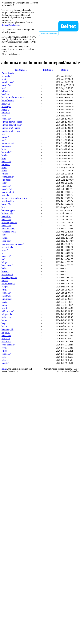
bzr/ (3, 207)
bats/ (4, 88)
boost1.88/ (6, 293)
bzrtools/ (5, 195)
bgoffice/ (5, 308)
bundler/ (5, 94)
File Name (20, 70)
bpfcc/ (4, 268)
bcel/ (4, 149)
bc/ (3, 253)
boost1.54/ (6, 85)
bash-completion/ (9, 278)
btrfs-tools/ (6, 180)
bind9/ (4, 351)
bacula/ (5, 238)
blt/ (3, 259)
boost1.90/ (6, 354)
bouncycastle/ (8, 177)
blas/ (4, 140)
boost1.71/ (6, 220)
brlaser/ (5, 360)
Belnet (4, 369)
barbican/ (6, 339)
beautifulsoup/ (8, 100)
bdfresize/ (6, 91)
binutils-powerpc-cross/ (12, 122)
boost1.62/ (6, 186)
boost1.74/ (6, 226)
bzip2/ (4, 302)
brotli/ (4, 348)
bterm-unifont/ (8, 192)
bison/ (4, 320)
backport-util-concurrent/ (13, 97)
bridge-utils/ (7, 314)
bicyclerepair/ (8, 82)
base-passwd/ (7, 274)
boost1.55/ (6, 119)
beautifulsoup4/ (8, 284)
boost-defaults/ (8, 345)
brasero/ (5, 137)
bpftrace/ (5, 305)
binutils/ (5, 363)
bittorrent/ (6, 113)
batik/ (4, 168)
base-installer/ (8, 201)
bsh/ (3, 134)
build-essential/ (8, 229)
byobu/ (5, 250)
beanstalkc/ (6, 76)
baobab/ (5, 271)
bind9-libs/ (6, 216)
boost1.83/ (6, 336)
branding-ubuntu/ (9, 223)
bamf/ (4, 171)
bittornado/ (6, 146)
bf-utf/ (4, 79)
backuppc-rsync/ (9, 232)
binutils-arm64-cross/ (11, 128)
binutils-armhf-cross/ (11, 131)
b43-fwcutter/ (8, 311)
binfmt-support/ (8, 210)
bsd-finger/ (6, 107)
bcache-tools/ (7, 247)
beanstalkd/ (7, 152)
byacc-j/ (5, 110)
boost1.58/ (6, 161)
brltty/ (4, 262)
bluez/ (4, 290)
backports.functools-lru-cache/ (15, 198)
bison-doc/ (6, 241)
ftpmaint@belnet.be (10, 25)
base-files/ (6, 342)
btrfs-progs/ (7, 299)
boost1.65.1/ (7, 189)
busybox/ (6, 332)
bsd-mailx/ (6, 317)
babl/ (4, 158)
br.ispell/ (5, 287)
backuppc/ (6, 326)
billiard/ (5, 174)
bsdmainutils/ (7, 213)
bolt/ (4, 235)
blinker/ (5, 281)
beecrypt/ (6, 103)
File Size (47, 70)
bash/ (4, 357)
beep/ (4, 116)
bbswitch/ (6, 165)
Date (64, 70)
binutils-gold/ (7, 329)
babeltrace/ (6, 296)
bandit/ (5, 155)
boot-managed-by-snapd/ (13, 244)
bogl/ (4, 323)
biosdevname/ (8, 143)
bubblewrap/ (7, 265)
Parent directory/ (9, 73)
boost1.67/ (6, 204)
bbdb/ (4, 183)
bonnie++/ (6, 256)
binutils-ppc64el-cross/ (12, 125)
